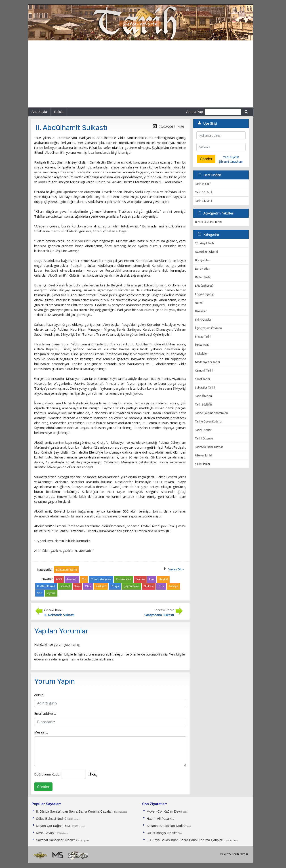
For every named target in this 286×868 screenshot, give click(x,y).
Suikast (149, 586)
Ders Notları (203, 269)
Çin (84, 579)
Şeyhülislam (131, 586)
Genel (199, 303)
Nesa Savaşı (45, 833)
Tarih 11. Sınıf (204, 201)
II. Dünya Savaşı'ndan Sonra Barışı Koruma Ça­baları (74, 811)
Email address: (45, 713)
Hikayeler (201, 311)
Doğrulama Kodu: (47, 774)
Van (40, 593)
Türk (161, 586)
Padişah (101, 586)
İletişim (59, 112)
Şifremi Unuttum (231, 161)
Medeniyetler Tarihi (207, 362)
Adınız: (39, 695)
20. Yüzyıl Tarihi (205, 243)
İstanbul (65, 586)
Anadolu (72, 579)
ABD (59, 579)
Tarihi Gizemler (205, 438)
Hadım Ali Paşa (158, 819)
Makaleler (201, 354)
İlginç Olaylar (203, 320)
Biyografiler (202, 260)
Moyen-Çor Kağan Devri (54, 826)
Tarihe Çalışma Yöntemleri (211, 413)
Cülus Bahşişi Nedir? (51, 819)
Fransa (140, 579)
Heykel (163, 579)
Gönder (43, 787)
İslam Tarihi (202, 345)
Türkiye (173, 586)
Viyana (51, 593)
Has (152, 579)
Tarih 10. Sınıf (204, 192)
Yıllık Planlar (203, 464)
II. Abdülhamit (46, 586)
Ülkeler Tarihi (203, 455)
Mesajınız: (41, 732)
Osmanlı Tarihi (204, 371)
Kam (77, 586)
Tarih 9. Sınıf (203, 184)
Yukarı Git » (176, 569)
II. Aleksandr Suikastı (59, 615)
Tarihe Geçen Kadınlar (209, 421)
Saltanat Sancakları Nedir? (55, 840)
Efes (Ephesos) (204, 286)
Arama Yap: (195, 112)
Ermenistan (123, 579)
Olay (88, 586)
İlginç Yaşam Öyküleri (208, 328)
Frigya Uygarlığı (205, 294)
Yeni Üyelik (231, 157)
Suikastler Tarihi (205, 388)
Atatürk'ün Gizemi (206, 252)
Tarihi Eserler (203, 430)
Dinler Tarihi (203, 277)
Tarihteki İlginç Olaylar (209, 447)
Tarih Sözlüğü (203, 405)
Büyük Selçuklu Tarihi (208, 222)
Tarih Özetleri (203, 396)
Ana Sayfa (39, 112)
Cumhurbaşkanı (101, 579)
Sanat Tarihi (202, 379)
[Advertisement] (141, 74)
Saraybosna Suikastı (159, 615)
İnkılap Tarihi (203, 337)
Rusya (115, 586)
